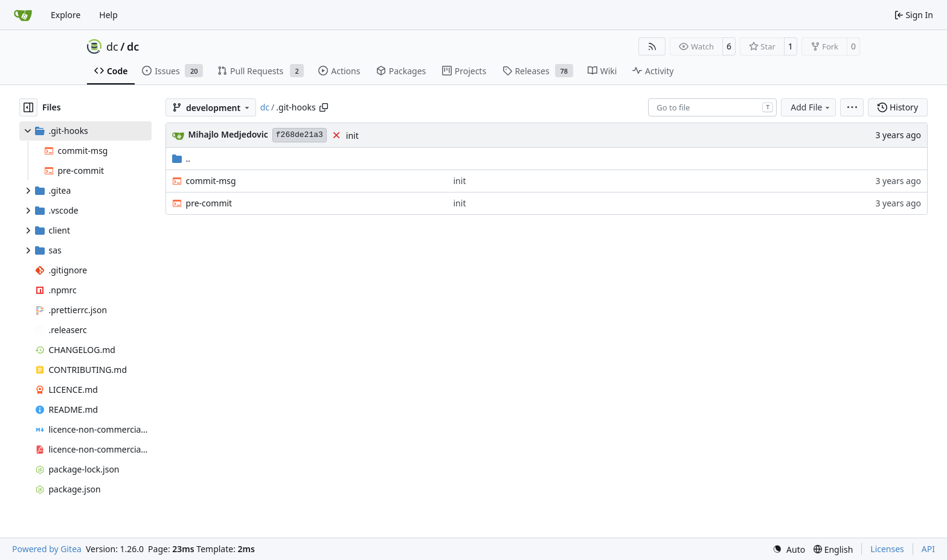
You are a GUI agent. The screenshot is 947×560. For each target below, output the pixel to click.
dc (112, 46)
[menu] (852, 107)
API (928, 549)
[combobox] (712, 107)
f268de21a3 (300, 135)
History (898, 107)
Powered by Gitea (47, 549)
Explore (66, 15)
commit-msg (211, 181)
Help (108, 15)
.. (181, 158)
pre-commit (209, 203)
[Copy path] (324, 107)
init (352, 135)
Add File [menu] (811, 107)
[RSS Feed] (652, 46)
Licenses (887, 549)
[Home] (23, 15)
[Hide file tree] (28, 107)
